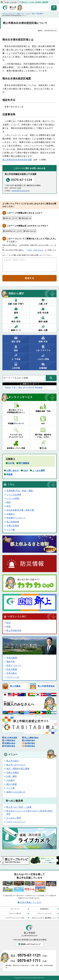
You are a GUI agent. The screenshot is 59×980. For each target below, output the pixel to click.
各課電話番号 (44, 909)
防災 (33, 13)
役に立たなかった (25, 218)
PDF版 (11, 463)
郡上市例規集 (13, 522)
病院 (9, 502)
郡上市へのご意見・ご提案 (19, 807)
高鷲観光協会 (10, 743)
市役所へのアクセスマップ (29, 944)
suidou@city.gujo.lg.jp (21, 191)
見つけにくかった (30, 231)
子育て (15, 387)
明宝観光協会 (10, 746)
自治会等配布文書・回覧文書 (20, 510)
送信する (29, 278)
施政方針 (11, 662)
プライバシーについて (44, 913)
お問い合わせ (13, 471)
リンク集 (11, 530)
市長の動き (12, 673)
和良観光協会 (30, 746)
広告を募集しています (31, 902)
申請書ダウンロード (16, 518)
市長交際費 (12, 669)
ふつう (15, 218)
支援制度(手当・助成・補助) (20, 491)
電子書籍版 (24, 463)
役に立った (7, 218)
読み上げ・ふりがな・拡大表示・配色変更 (35, 2)
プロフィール (13, 677)
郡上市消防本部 (14, 631)
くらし (28, 13)
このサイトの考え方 (15, 913)
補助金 (8, 387)
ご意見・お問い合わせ (35, 250)
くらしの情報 (13, 498)
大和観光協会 (10, 740)
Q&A (26, 471)
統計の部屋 (12, 784)
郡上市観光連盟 (11, 738)
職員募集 (39, 387)
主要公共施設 (13, 526)
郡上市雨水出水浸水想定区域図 (17, 160)
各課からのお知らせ (16, 792)
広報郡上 (11, 514)
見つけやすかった (9, 231)
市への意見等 (29, 387)
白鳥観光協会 (30, 740)
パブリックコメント (16, 822)
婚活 (20, 387)
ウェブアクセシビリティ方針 (15, 918)
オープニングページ (9, 13)
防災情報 (40, 13)
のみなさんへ (19, 703)
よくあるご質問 (14, 818)
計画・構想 (12, 776)
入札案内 (11, 780)
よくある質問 (39, 471)
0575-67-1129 (19, 180)
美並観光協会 (30, 743)
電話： (29, 956)
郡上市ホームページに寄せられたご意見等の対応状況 (30, 812)
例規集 (9, 474)
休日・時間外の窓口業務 (18, 769)
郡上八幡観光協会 (32, 738)
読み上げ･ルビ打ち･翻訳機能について (44, 918)
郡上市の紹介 (13, 761)
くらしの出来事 (14, 495)
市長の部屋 (12, 658)
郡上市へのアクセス (16, 765)
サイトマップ (15, 909)
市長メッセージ (14, 665)
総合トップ (20, 13)
